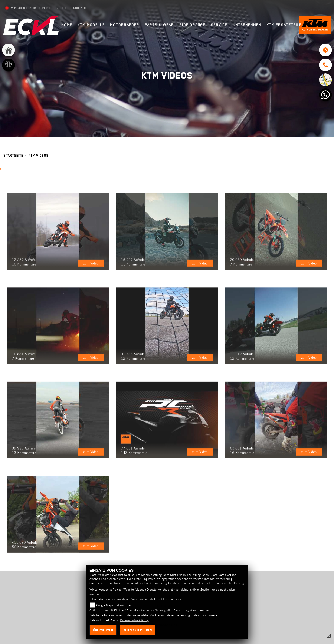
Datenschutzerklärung (230, 583)
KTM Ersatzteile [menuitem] (284, 25)
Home (67, 25)
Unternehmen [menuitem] (247, 25)
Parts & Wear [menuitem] (159, 25)
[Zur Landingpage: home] (9, 50)
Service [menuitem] (219, 25)
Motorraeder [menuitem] (125, 25)
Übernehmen (103, 630)
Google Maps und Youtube (113, 605)
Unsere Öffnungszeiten (73, 8)
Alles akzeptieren (138, 630)
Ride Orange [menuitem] (192, 25)
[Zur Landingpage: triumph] (9, 65)
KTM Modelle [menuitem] (91, 25)
